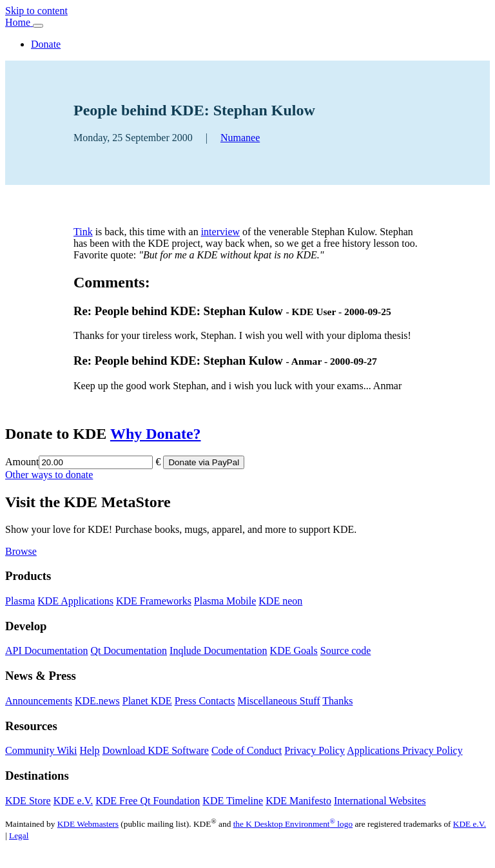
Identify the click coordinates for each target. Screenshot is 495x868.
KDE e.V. (73, 801)
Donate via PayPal (204, 462)
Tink (83, 232)
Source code (346, 651)
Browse (21, 551)
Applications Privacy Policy (405, 750)
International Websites (380, 801)
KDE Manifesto (298, 801)
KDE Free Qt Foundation (148, 801)
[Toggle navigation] (38, 26)
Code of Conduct (247, 750)
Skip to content (36, 11)
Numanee (240, 138)
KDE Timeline (233, 801)
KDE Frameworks (154, 601)
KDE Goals (294, 651)
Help (90, 750)
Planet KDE (147, 701)
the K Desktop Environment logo (293, 824)
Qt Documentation (129, 651)
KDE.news (97, 701)
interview (220, 232)
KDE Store (28, 801)
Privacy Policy (315, 750)
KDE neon (280, 601)
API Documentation (46, 651)
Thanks (337, 701)
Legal (19, 835)
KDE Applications (75, 601)
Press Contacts (205, 701)
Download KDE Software (156, 750)
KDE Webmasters (88, 824)
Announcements (39, 701)
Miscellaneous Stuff (278, 701)
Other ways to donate (49, 475)
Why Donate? (156, 434)
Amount (22, 462)
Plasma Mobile (225, 601)
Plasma (20, 601)
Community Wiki (41, 750)
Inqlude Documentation (218, 651)
